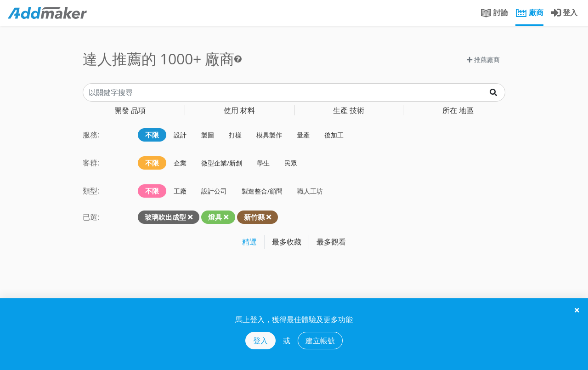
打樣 (235, 135)
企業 (180, 163)
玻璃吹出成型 (165, 217)
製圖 (208, 135)
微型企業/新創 (222, 163)
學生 (263, 163)
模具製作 (269, 135)
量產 (303, 135)
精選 (249, 242)
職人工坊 (310, 191)
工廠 (180, 191)
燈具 (215, 217)
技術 (349, 110)
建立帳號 (320, 341)
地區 (458, 110)
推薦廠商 (483, 60)
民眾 (291, 163)
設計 (180, 135)
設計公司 (214, 191)
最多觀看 (331, 242)
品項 (130, 110)
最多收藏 (287, 242)
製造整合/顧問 (262, 191)
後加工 (334, 135)
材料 (239, 110)
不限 (152, 135)
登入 (260, 341)
